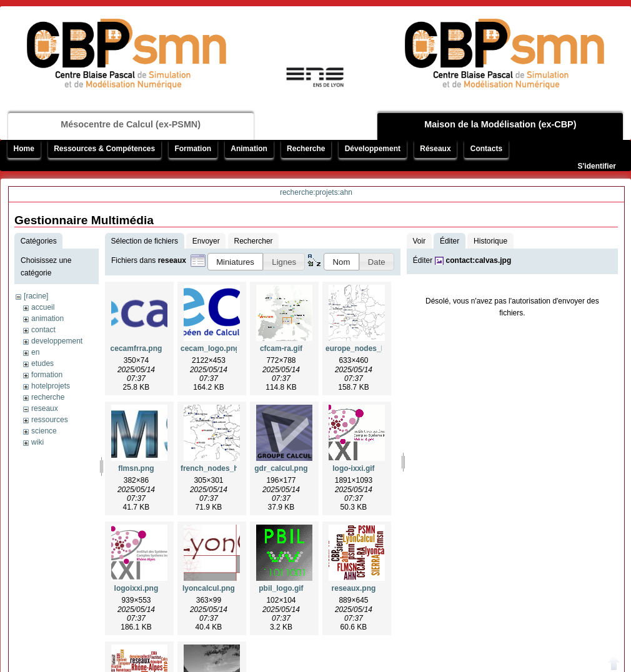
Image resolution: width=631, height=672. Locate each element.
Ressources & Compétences (104, 149)
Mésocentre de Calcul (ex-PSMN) (131, 124)
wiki (37, 442)
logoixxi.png (137, 588)
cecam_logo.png (210, 348)
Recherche (306, 149)
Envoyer (206, 241)
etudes (42, 363)
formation (47, 375)
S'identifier (597, 166)
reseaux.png (354, 588)
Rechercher (254, 241)
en (35, 352)
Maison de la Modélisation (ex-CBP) (500, 124)
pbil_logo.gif (281, 588)
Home (24, 149)
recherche (48, 397)
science (44, 431)
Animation (249, 149)
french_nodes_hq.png (220, 468)
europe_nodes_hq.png (366, 348)
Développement (373, 149)
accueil (43, 307)
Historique (490, 241)
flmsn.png (136, 468)
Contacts (486, 149)
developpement (57, 341)
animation (47, 319)
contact (43, 330)
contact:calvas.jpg (479, 260)
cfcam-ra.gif (281, 348)
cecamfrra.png (137, 348)
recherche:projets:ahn (316, 192)
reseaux (45, 408)
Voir (419, 241)
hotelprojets (51, 386)
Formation (193, 149)
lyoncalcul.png (209, 588)
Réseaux (435, 149)
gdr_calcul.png (281, 468)
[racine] (36, 296)
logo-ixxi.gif (353, 468)
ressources (50, 420)
